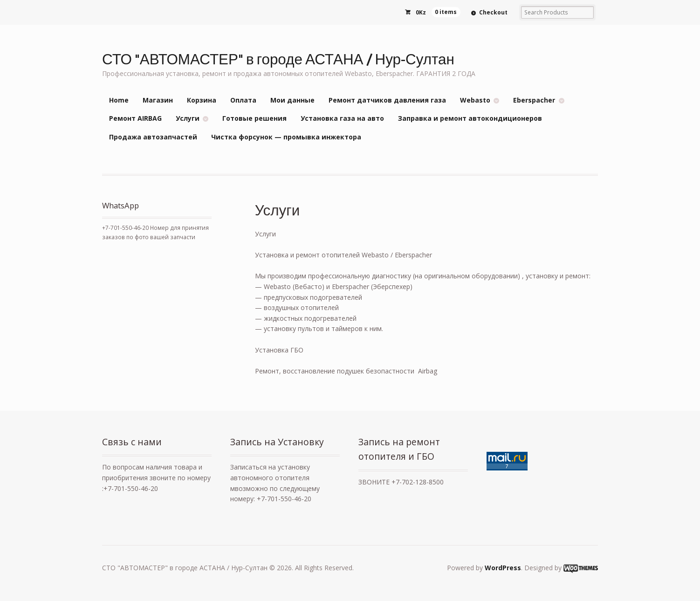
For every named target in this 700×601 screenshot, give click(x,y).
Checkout (493, 12)
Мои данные (292, 100)
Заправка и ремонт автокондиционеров (470, 118)
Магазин (158, 100)
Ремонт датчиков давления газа (387, 100)
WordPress (503, 568)
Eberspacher (534, 100)
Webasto (475, 100)
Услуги (188, 118)
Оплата (243, 100)
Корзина (202, 100)
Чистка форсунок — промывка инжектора (286, 137)
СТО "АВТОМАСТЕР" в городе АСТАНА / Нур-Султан (278, 59)
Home (119, 100)
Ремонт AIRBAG (135, 118)
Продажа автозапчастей (153, 137)
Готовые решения (254, 118)
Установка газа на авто (342, 118)
